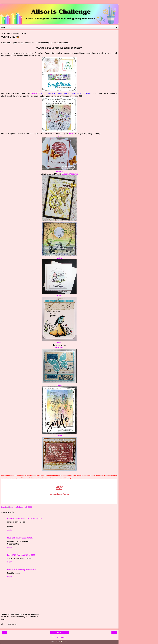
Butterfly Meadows (70, 174)
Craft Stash (46, 93)
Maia (9, 538)
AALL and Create (60, 93)
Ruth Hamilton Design (81, 93)
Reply (9, 530)
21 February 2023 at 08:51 (26, 570)
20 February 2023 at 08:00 (25, 555)
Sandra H (11, 570)
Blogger (64, 642)
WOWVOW (35, 93)
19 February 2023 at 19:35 (22, 538)
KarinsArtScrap (14, 518)
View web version (59, 637)
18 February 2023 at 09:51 (31, 518)
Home (59, 633)
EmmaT (10, 555)
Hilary (71, 134)
